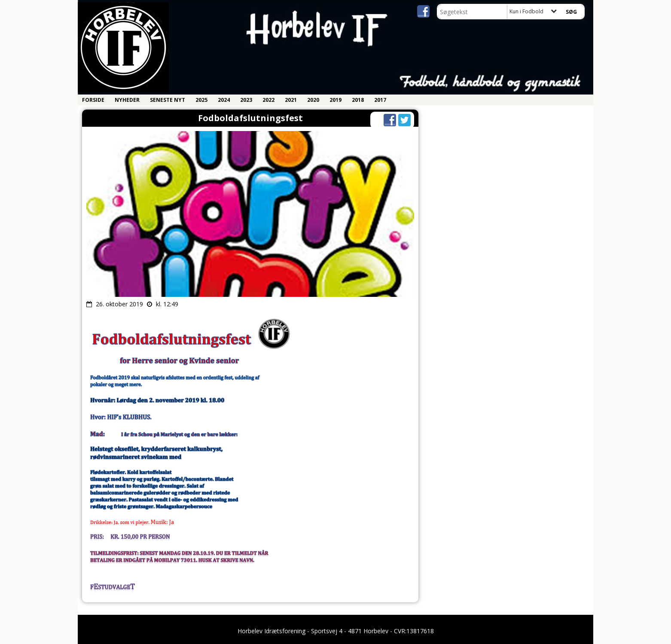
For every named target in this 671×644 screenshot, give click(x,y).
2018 (358, 100)
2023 (246, 100)
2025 (201, 100)
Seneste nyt (168, 100)
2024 (224, 100)
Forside (93, 100)
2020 (313, 100)
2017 (380, 100)
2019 (335, 100)
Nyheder (127, 100)
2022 (268, 100)
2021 (291, 100)
